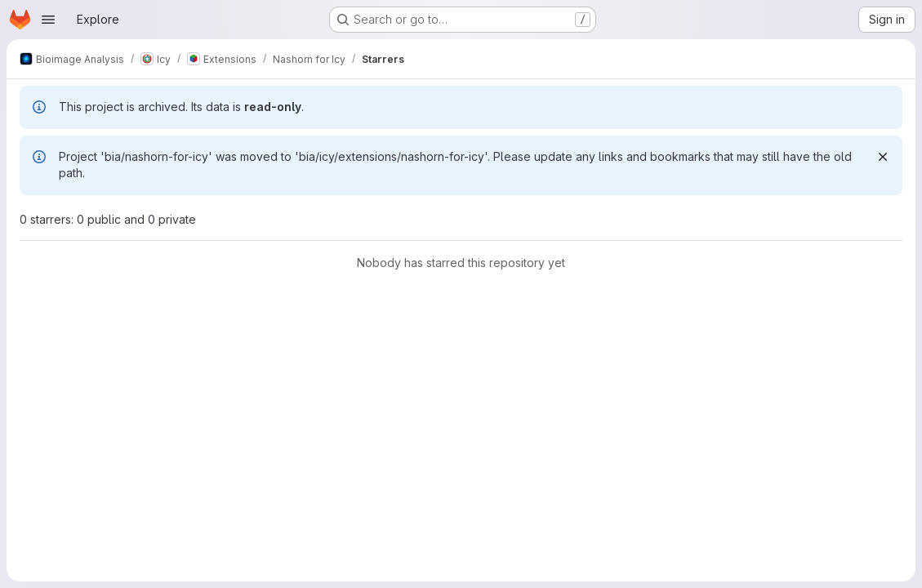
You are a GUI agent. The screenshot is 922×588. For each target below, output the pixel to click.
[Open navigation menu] (48, 20)
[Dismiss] (883, 157)
